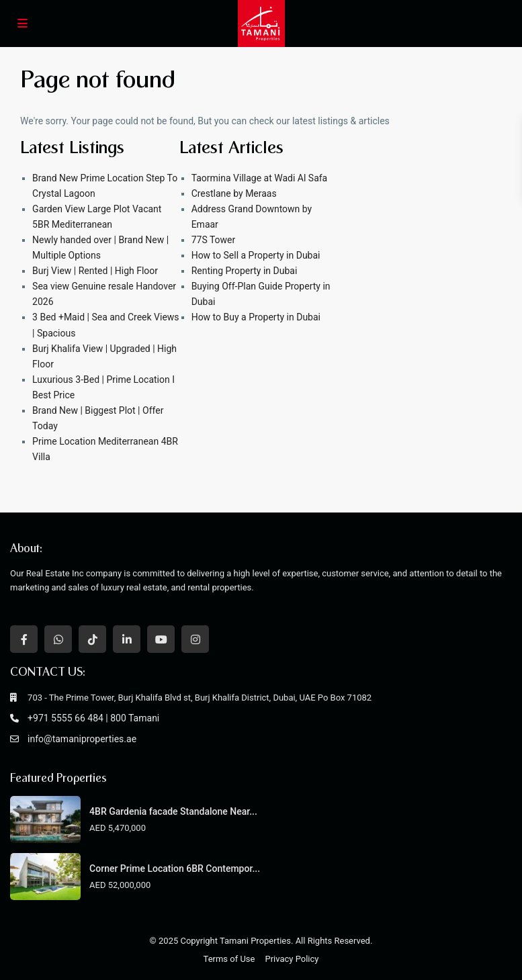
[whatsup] (58, 639)
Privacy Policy (292, 959)
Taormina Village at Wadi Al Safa (260, 178)
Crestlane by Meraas (234, 193)
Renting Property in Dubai (245, 271)
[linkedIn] (127, 639)
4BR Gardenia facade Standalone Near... (173, 811)
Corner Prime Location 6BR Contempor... (175, 868)
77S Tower (214, 240)
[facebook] (24, 639)
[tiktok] (92, 639)
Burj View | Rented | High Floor (95, 271)
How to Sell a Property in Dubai (256, 255)
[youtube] (161, 639)
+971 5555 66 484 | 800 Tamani (93, 718)
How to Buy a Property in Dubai (256, 317)
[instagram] (195, 639)
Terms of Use (229, 959)
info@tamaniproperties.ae (82, 739)
